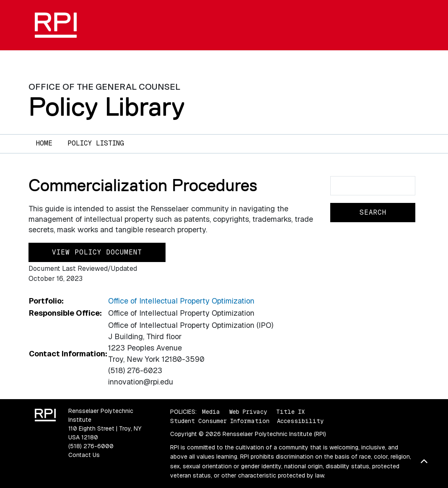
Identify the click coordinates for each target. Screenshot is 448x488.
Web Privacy (248, 412)
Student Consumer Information (220, 421)
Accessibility (300, 421)
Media (211, 412)
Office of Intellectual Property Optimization (181, 301)
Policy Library (107, 106)
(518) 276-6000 (91, 446)
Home (44, 143)
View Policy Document (97, 252)
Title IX (290, 412)
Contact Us (84, 455)
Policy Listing (96, 143)
